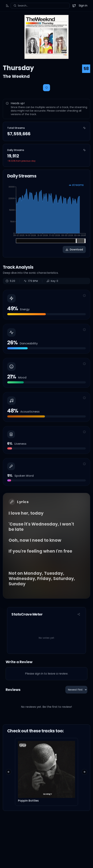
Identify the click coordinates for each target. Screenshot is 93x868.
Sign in (83, 6)
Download (74, 250)
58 (86, 69)
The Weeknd (16, 76)
